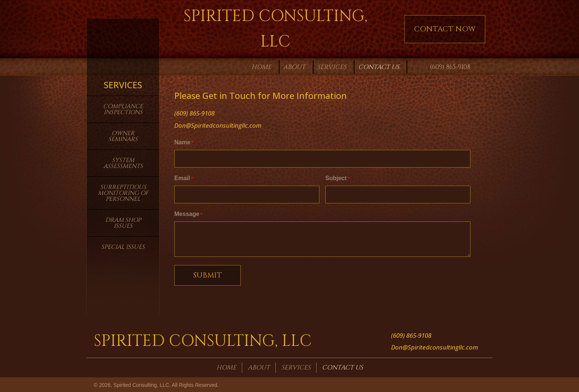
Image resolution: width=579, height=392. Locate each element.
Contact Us (342, 366)
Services (296, 366)
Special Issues (123, 247)
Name (184, 143)
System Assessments (123, 163)
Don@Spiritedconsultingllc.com (218, 125)
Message (188, 214)
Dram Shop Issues (123, 223)
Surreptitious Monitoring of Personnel (123, 193)
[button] (445, 29)
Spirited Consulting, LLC (203, 340)
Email (184, 178)
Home (226, 366)
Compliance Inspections (123, 109)
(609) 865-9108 (450, 67)
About (259, 366)
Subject (338, 178)
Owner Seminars (123, 136)
